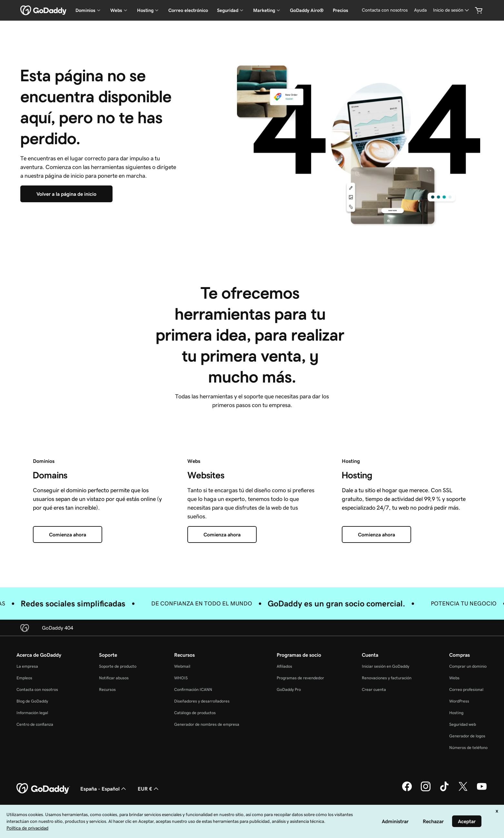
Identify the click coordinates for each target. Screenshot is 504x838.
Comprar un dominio (468, 666)
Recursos (107, 689)
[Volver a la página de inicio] (66, 194)
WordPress (459, 701)
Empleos (24, 678)
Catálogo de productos (195, 713)
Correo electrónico (188, 10)
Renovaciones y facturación (387, 678)
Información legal (32, 713)
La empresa (27, 666)
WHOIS (181, 678)
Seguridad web (463, 724)
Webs (454, 678)
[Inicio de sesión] (452, 10)
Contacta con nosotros (385, 10)
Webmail (182, 666)
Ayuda (420, 10)
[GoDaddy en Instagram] (426, 790)
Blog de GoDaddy (32, 701)
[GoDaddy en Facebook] (407, 790)
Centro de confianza (35, 724)
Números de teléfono (468, 748)
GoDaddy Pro (289, 689)
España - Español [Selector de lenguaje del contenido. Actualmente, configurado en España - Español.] (104, 789)
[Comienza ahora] (68, 534)
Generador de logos (467, 736)
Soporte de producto (118, 666)
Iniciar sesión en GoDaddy (385, 666)
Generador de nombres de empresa (207, 724)
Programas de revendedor (300, 678)
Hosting (456, 713)
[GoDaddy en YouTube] (482, 790)
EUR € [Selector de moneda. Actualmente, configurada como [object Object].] (149, 789)
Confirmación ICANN (193, 689)
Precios (341, 10)
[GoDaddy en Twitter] (463, 790)
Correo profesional (466, 689)
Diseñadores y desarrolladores (202, 701)
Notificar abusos (114, 678)
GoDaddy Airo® (307, 10)
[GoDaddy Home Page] (43, 789)
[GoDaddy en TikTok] (444, 790)
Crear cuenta (374, 689)
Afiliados (284, 666)
